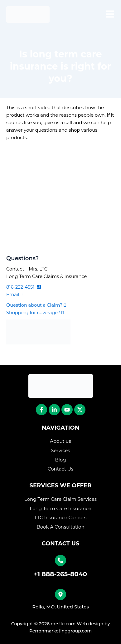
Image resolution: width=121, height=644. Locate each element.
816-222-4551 (24, 287)
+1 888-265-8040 (60, 574)
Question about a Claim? (36, 305)
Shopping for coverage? (35, 313)
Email (15, 295)
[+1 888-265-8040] (60, 560)
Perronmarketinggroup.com (60, 631)
